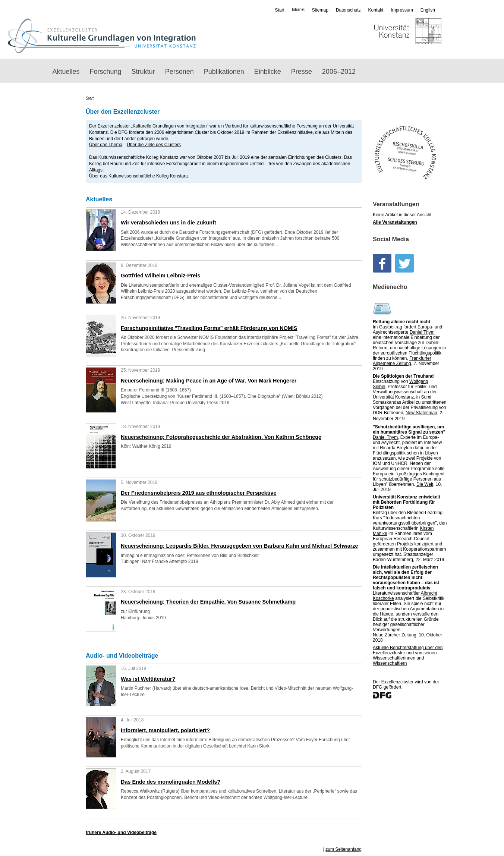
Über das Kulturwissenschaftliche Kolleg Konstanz (139, 176)
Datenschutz (348, 10)
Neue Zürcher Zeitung (395, 635)
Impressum (402, 10)
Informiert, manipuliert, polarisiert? (165, 730)
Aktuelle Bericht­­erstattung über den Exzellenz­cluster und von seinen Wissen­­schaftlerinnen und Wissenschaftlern (408, 655)
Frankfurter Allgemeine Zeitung (402, 361)
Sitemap (320, 10)
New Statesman (421, 413)
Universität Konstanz (386, 36)
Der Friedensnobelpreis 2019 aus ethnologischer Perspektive (199, 493)
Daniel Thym (422, 332)
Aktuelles (66, 72)
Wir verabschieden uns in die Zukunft (168, 223)
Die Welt (425, 484)
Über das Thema (106, 145)
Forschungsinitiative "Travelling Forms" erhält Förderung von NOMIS (209, 328)
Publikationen (224, 72)
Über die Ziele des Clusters (154, 145)
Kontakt (376, 10)
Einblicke (268, 72)
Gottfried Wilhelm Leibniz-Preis (160, 276)
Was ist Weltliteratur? (148, 679)
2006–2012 (339, 72)
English (428, 10)
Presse (302, 72)
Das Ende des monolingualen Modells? (171, 782)
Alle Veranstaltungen (395, 222)
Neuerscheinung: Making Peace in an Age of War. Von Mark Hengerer (209, 381)
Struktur (143, 72)
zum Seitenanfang (344, 849)
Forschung (106, 72)
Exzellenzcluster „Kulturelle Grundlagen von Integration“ (102, 36)
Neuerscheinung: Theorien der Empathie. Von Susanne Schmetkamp (208, 602)
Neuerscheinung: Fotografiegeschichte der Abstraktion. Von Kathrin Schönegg (221, 437)
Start (280, 10)
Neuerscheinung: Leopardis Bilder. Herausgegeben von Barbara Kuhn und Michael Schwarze (240, 546)
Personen (179, 72)
